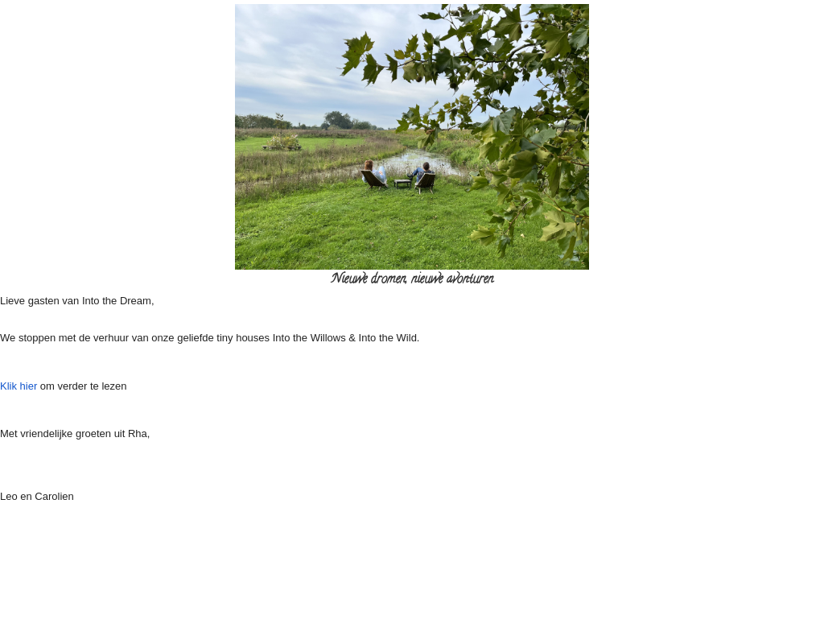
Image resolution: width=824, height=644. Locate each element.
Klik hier (20, 386)
